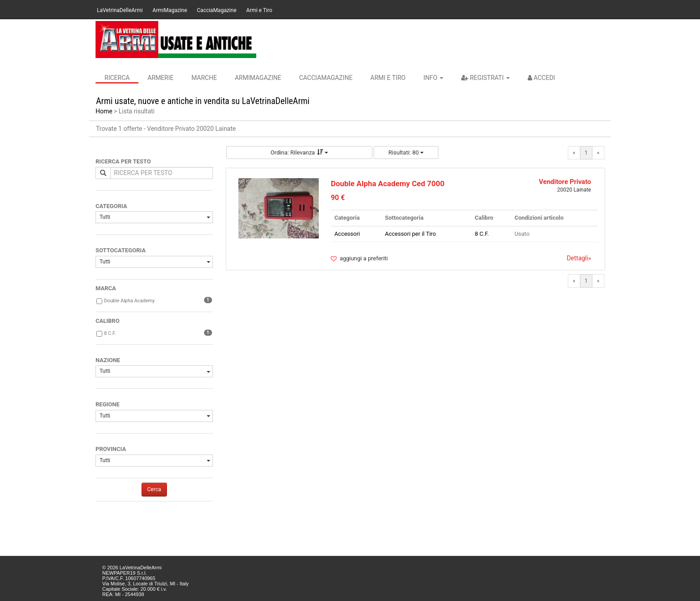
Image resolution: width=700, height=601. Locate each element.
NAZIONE (108, 360)
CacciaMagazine (217, 10)
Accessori (347, 234)
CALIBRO (108, 321)
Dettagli (579, 258)
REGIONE (108, 404)
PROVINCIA (111, 449)
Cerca (154, 489)
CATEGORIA (111, 206)
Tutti (155, 217)
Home (104, 111)
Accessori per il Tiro (410, 234)
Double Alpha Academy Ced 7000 (388, 184)
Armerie (160, 78)
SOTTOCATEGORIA (121, 250)
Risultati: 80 (406, 152)
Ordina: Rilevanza (299, 152)
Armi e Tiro (259, 10)
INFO (433, 78)
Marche (204, 78)
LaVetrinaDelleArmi (120, 10)
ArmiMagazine (170, 10)
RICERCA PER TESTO (123, 161)
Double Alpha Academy (129, 301)
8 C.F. (110, 333)
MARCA (106, 288)
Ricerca (117, 78)
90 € (338, 198)
